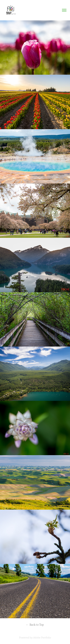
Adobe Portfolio (42, 638)
